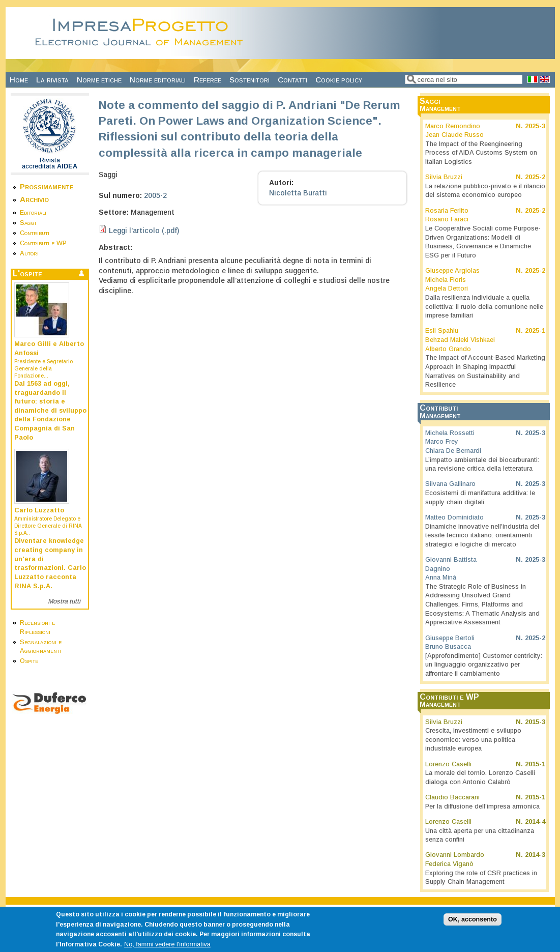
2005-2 (155, 195)
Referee (208, 80)
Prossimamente (47, 186)
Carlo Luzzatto (39, 510)
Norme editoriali (158, 80)
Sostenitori (249, 80)
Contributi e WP (43, 243)
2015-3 (535, 722)
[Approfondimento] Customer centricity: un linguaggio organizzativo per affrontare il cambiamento (484, 665)
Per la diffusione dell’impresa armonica (482, 806)
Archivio (34, 199)
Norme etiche (99, 80)
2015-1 (535, 764)
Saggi (28, 223)
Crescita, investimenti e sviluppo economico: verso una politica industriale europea (473, 740)
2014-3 (535, 855)
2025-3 (535, 126)
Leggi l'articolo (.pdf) (144, 230)
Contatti (292, 80)
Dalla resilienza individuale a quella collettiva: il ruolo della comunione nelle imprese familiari (484, 307)
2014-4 (535, 822)
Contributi (35, 233)
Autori (29, 253)
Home (19, 80)
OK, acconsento (473, 924)
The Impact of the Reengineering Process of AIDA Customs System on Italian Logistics (481, 153)
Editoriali (33, 213)
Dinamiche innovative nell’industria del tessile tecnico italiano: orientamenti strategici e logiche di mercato (482, 536)
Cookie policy (339, 80)
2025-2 (535, 177)
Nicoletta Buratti (298, 193)
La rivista (52, 80)
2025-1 (535, 331)
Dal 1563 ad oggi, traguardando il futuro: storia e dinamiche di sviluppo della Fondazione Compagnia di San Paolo (50, 411)
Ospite (29, 661)
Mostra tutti (64, 601)
